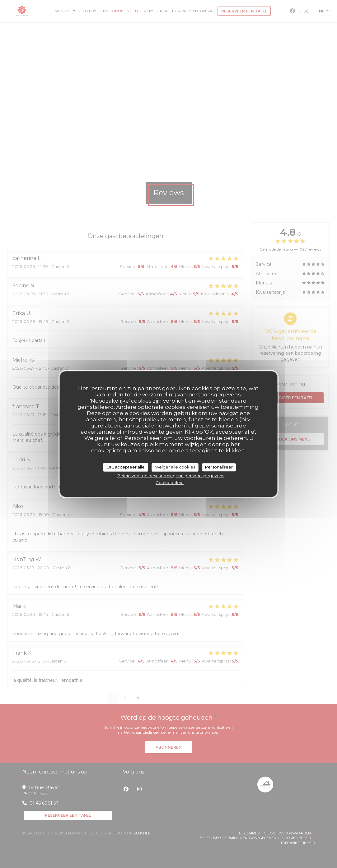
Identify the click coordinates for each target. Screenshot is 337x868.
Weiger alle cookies (175, 467)
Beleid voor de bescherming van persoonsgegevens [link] (171, 476)
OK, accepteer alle (126, 467)
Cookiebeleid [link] (170, 482)
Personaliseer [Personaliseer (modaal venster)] (219, 467)
